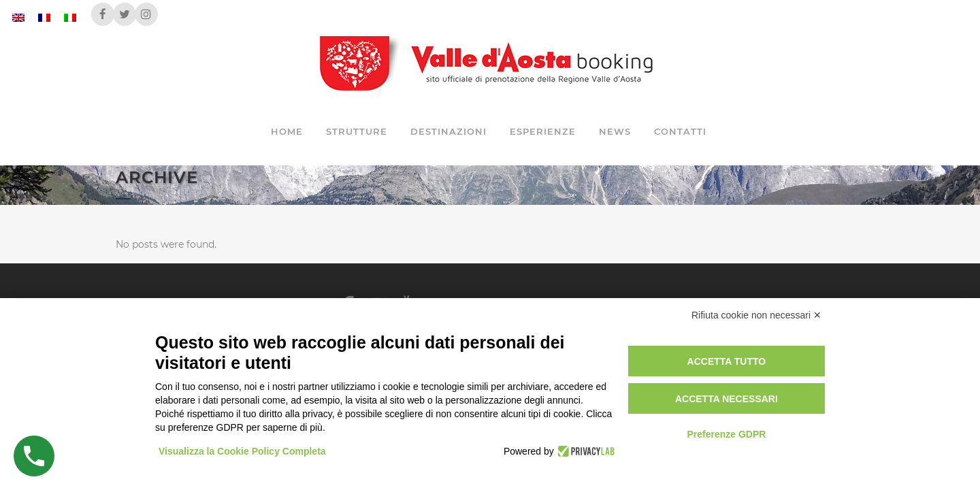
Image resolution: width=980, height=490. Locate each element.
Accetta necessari (726, 399)
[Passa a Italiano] (70, 17)
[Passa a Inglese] (18, 17)
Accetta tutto (727, 361)
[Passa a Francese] (44, 17)
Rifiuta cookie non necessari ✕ (756, 315)
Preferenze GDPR (726, 434)
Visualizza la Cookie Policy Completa (242, 451)
